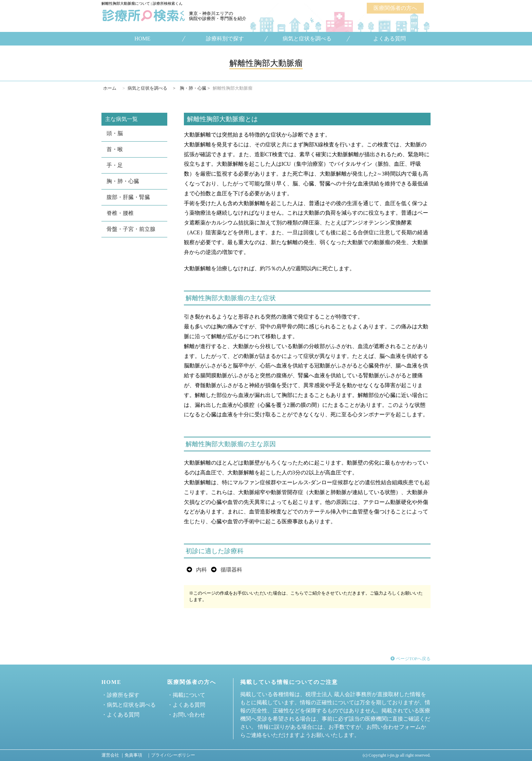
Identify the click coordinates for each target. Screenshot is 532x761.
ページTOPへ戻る (411, 659)
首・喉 (115, 149)
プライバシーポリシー (173, 755)
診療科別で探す (225, 39)
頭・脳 (115, 133)
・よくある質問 (120, 715)
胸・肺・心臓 (123, 181)
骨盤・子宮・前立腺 (131, 229)
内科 (202, 570)
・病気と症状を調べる (129, 705)
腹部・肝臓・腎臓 (128, 197)
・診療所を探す (120, 695)
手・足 (115, 165)
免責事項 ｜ (138, 755)
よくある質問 (389, 39)
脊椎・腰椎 (120, 213)
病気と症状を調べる (307, 39)
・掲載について (186, 695)
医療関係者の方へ (395, 8)
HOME (142, 39)
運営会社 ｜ (113, 755)
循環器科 (231, 570)
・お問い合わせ (186, 715)
